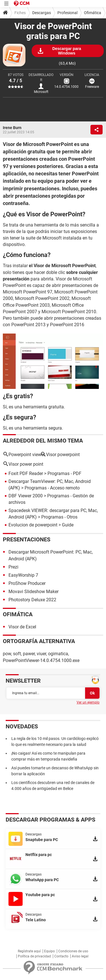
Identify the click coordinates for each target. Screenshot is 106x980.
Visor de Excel (22, 627)
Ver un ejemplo (88, 702)
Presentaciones (27, 539)
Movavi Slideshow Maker (33, 592)
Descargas (42, 13)
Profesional (67, 13)
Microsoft (41, 92)
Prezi (13, 567)
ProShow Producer (27, 583)
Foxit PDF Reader (26, 473)
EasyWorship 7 (23, 575)
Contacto (61, 956)
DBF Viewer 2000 (26, 496)
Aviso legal (80, 956)
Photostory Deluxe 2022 (32, 600)
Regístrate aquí (29, 951)
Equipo (49, 951)
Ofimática (93, 13)
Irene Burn (12, 128)
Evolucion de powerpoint (33, 525)
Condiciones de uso (73, 951)
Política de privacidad (34, 956)
